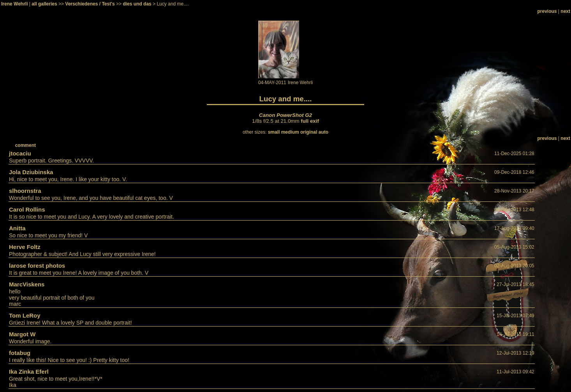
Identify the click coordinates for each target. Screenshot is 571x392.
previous (547, 11)
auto (323, 132)
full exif (310, 121)
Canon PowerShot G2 (285, 115)
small (274, 132)
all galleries (44, 4)
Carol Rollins (27, 209)
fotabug (20, 353)
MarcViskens (27, 284)
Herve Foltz (25, 247)
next (565, 11)
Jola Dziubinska (31, 172)
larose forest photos (37, 266)
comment (26, 145)
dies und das (137, 4)
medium (290, 132)
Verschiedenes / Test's (90, 4)
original (309, 132)
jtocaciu (20, 153)
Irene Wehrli (14, 4)
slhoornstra (25, 191)
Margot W (22, 334)
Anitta (17, 228)
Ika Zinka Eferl (29, 372)
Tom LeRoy (25, 315)
